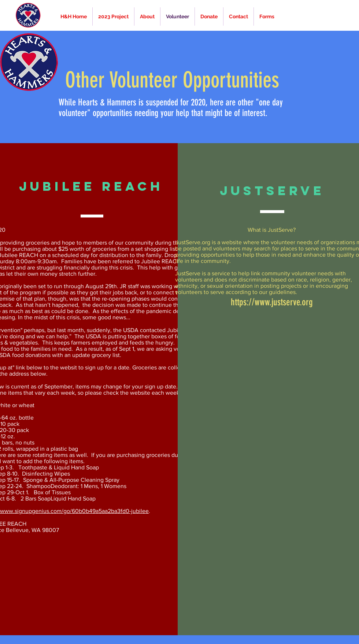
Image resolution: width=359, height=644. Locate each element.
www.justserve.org (284, 302)
